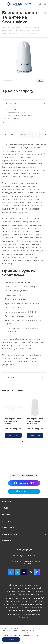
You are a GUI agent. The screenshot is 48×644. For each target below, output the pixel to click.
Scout (7, 148)
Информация (10, 534)
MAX (37, 572)
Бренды (6, 521)
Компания (8, 528)
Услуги (6, 515)
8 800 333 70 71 (25, 550)
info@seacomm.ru (26, 555)
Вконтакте (11, 572)
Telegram (17, 572)
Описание (9, 135)
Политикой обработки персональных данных (20, 635)
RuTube (24, 572)
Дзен (31, 572)
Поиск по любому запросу (24, 475)
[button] (23, 442)
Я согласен (11, 639)
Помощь (7, 541)
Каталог (7, 501)
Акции (6, 508)
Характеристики (28, 135)
